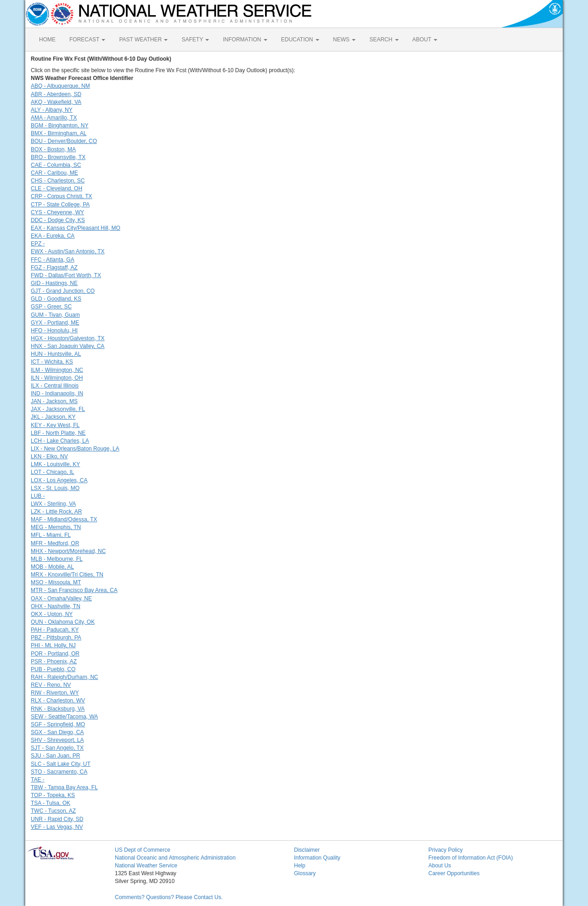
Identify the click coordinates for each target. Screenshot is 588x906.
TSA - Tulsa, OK (51, 803)
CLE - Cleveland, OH (57, 188)
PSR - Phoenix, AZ (54, 661)
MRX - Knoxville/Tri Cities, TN (67, 575)
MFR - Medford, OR (55, 543)
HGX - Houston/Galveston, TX (68, 338)
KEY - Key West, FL (55, 425)
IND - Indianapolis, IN (57, 393)
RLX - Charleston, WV (58, 701)
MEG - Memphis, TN (56, 527)
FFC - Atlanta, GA (53, 260)
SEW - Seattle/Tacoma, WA (64, 717)
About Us (440, 866)
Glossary (305, 873)
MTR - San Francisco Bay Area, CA (74, 590)
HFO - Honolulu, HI (54, 330)
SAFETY (195, 40)
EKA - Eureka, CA (53, 236)
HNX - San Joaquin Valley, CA (68, 346)
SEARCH (384, 40)
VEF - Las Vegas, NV (57, 827)
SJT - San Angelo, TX (57, 748)
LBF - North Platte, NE (58, 433)
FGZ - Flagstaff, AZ (54, 268)
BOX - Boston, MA (53, 149)
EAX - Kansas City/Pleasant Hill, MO (76, 228)
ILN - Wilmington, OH (57, 378)
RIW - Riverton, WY (55, 693)
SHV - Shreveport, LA (57, 740)
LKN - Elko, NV (49, 456)
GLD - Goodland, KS (56, 299)
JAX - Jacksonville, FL (58, 409)
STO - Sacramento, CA (59, 772)
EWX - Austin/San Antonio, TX (68, 251)
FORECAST (87, 40)
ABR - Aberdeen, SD (56, 94)
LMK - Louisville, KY (55, 464)
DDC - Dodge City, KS (58, 220)
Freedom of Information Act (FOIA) (471, 858)
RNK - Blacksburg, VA (58, 709)
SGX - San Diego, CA (57, 732)
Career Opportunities (454, 873)
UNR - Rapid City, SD (57, 819)
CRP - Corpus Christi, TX (62, 196)
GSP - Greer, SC (51, 307)
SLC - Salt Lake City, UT (61, 764)
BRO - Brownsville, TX (58, 157)
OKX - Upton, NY (52, 614)
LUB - (38, 496)
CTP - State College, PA (60, 205)
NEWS (344, 40)
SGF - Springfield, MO (58, 724)
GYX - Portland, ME (55, 323)
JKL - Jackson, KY (53, 417)
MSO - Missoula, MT (56, 582)
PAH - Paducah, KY (55, 630)
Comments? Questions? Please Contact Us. (169, 897)
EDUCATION (300, 40)
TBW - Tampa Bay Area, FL (64, 787)
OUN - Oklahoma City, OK (63, 622)
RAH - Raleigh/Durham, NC (65, 677)
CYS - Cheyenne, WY (57, 212)
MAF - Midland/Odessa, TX (64, 519)
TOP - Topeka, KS (53, 795)
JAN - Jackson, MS (54, 401)
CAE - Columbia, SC (56, 165)
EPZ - (38, 244)
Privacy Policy (446, 850)
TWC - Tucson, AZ (53, 811)
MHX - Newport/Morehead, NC (68, 551)
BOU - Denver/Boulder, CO (64, 141)
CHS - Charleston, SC (58, 181)
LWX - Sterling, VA (53, 504)
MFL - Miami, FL (51, 535)
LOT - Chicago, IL (53, 472)
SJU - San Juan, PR (55, 756)
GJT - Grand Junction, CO (63, 291)
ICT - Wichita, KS (52, 362)
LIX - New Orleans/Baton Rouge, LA (75, 449)
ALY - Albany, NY (52, 110)
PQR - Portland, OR (55, 654)
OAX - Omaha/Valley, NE (61, 598)
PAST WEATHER (143, 40)
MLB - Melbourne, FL (57, 559)
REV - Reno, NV (51, 685)
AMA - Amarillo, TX (54, 118)
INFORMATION (245, 40)
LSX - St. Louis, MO (55, 488)
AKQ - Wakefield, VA (56, 102)
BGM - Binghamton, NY (59, 125)
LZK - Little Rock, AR (56, 512)
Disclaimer (307, 850)
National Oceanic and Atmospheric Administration (175, 858)
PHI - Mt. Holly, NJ (53, 645)
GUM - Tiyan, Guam (55, 315)
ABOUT (425, 40)
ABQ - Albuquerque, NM (60, 86)
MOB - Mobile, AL (52, 567)
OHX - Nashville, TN (56, 606)
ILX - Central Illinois (55, 386)
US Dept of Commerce (143, 850)
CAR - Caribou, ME (54, 173)
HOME (47, 40)
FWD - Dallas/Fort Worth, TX (66, 275)
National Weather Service (146, 866)
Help (300, 866)
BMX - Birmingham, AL (59, 133)
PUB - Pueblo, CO (53, 669)
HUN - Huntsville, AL (56, 354)
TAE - (38, 780)
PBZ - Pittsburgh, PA (56, 638)
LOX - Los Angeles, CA (59, 480)
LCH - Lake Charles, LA (60, 441)
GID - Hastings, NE (54, 283)
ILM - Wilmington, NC (57, 370)
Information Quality (317, 858)
